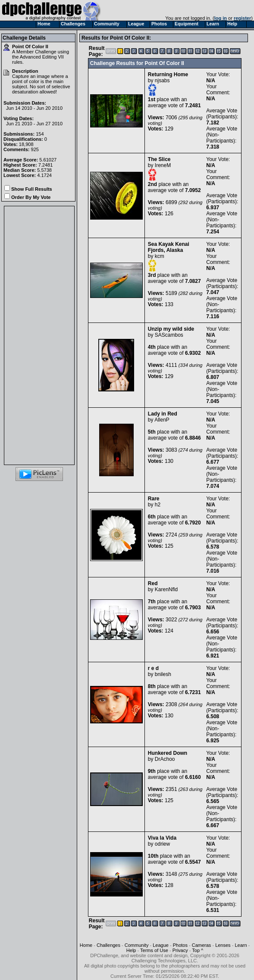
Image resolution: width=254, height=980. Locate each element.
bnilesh (163, 674)
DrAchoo (165, 759)
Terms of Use (154, 950)
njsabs (162, 81)
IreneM (163, 165)
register (242, 18)
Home (86, 945)
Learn (241, 945)
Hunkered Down (168, 753)
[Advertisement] (39, 335)
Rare (154, 499)
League (161, 945)
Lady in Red (163, 414)
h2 (158, 505)
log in (221, 18)
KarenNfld (166, 589)
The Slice (159, 159)
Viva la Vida (162, 838)
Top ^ (198, 950)
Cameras (202, 945)
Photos (180, 945)
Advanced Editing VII (42, 57)
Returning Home (168, 74)
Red (153, 583)
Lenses (223, 945)
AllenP (162, 420)
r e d (153, 668)
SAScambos (169, 335)
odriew (162, 844)
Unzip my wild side (171, 329)
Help (131, 950)
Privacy (180, 950)
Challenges (108, 945)
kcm (160, 256)
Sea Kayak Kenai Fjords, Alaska (169, 247)
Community (137, 945)
